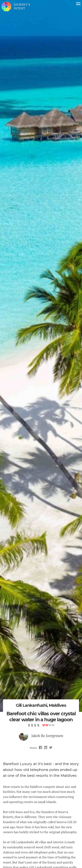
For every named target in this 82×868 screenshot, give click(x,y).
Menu (78, 4)
